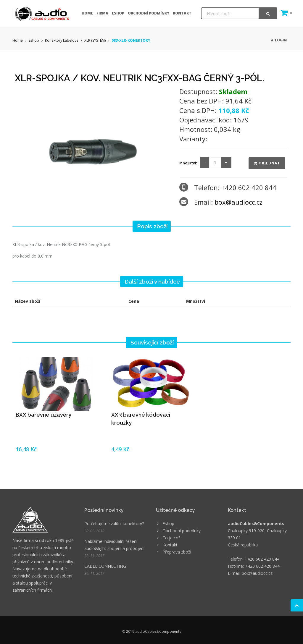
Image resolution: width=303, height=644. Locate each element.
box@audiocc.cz (238, 202)
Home (87, 13)
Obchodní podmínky (149, 13)
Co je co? (171, 538)
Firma (102, 13)
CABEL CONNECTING (105, 566)
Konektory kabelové (62, 40)
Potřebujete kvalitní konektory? (114, 524)
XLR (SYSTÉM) (95, 40)
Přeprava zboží (177, 552)
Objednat (267, 163)
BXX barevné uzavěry (43, 415)
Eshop (118, 13)
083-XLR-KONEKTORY (131, 40)
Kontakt (182, 13)
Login (279, 40)
